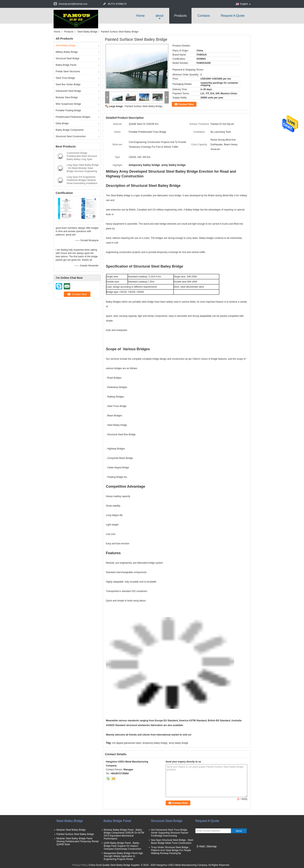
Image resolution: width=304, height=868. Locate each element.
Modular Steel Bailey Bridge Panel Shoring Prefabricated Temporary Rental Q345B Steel (78, 841)
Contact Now (186, 104)
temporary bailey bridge (155, 743)
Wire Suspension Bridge (68, 104)
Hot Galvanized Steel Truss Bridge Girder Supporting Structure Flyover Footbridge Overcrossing (170, 833)
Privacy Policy (80, 865)
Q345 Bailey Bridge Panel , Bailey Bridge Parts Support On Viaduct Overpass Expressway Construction (123, 846)
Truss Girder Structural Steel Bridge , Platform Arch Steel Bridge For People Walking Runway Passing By (171, 850)
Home (141, 16)
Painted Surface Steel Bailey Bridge (144, 106)
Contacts (204, 16)
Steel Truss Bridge (65, 78)
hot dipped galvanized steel (126, 743)
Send (239, 831)
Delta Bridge (62, 123)
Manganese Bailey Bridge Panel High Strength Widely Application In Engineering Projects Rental (123, 856)
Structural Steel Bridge (68, 58)
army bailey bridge (178, 743)
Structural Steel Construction (71, 136)
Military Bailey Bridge (67, 52)
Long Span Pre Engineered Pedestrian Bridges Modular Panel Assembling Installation (82, 180)
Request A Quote (233, 16)
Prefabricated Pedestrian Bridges (73, 117)
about (159, 16)
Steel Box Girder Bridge (68, 84)
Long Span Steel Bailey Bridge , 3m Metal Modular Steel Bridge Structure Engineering (83, 168)
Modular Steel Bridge (67, 97)
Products (180, 16)
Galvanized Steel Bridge (68, 91)
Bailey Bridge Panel (66, 65)
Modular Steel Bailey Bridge (71, 830)
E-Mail (201, 846)
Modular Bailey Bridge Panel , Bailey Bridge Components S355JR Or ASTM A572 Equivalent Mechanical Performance (124, 834)
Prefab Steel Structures (68, 71)
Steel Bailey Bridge (87, 32)
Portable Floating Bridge (68, 110)
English (245, 4)
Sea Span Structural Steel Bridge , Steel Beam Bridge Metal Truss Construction (172, 842)
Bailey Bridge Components (70, 130)
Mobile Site (202, 851)
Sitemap (211, 846)
